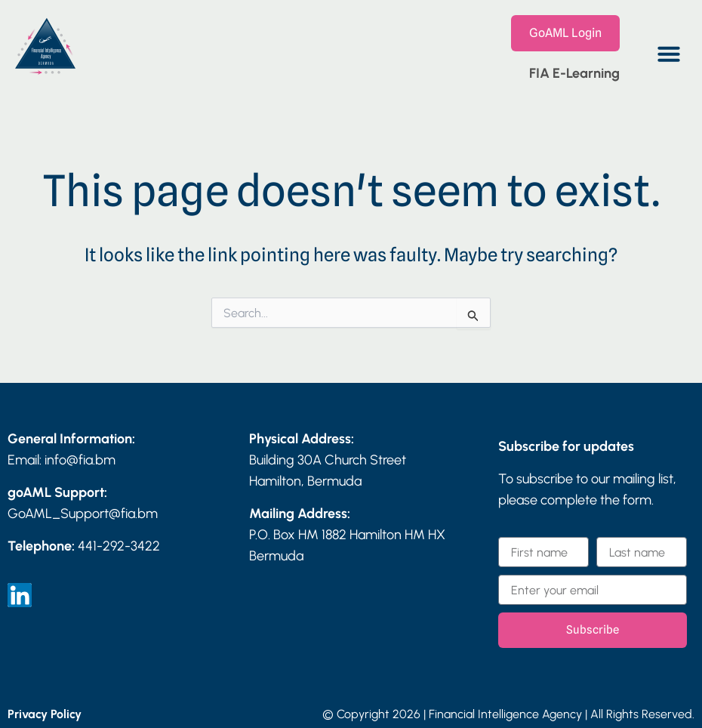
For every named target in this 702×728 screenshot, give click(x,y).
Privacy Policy (45, 714)
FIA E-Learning (574, 73)
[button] (669, 54)
